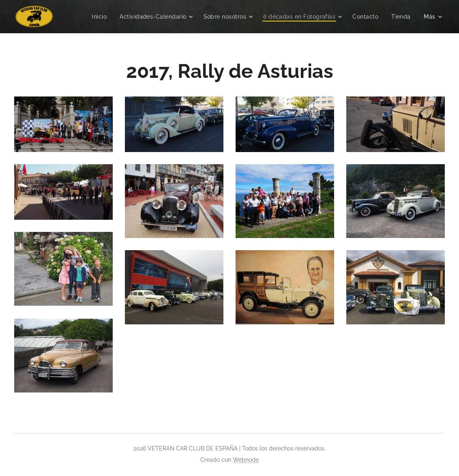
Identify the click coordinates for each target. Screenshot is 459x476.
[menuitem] (94, 17)
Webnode (246, 460)
